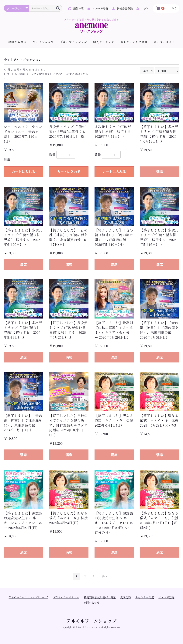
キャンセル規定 (145, 597)
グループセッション (73, 42)
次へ (104, 576)
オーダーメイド (164, 42)
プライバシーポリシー (66, 597)
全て (7, 60)
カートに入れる (24, 172)
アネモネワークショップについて (29, 597)
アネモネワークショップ (91, 621)
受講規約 (126, 597)
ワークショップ (43, 42)
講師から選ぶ (17, 42)
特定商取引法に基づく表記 (100, 597)
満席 (160, 172)
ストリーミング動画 (134, 42)
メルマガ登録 (166, 597)
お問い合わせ (91, 602)
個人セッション (104, 42)
